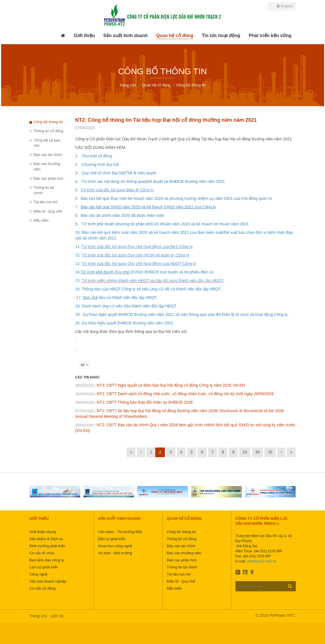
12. (78, 255)
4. (78, 181)
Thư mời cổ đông (96, 156)
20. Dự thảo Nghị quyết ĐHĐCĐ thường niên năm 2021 (124, 323)
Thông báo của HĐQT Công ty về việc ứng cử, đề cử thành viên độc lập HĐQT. (152, 289)
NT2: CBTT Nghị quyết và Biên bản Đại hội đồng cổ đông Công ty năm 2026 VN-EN (160, 385)
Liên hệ (57, 616)
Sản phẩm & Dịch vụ (46, 539)
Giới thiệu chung (43, 532)
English (285, 6)
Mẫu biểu (41, 220)
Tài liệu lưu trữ (46, 202)
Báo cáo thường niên (47, 166)
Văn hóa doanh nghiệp (48, 581)
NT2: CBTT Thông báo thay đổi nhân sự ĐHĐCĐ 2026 (134, 402)
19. (78, 314)
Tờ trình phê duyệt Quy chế (106, 272)
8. (78, 215)
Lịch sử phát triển (44, 567)
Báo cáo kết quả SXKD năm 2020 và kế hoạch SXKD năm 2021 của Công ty (148, 207)
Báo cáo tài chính (48, 155)
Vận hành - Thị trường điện (120, 532)
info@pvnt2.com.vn (262, 561)
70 (270, 452)
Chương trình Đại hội (100, 164)
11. (78, 247)
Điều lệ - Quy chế (48, 211)
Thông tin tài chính (44, 190)
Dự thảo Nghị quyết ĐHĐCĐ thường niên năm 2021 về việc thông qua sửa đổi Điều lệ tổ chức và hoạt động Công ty (185, 314)
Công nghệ (38, 574)
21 (247, 224)
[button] (84, 36)
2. (78, 164)
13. (78, 264)
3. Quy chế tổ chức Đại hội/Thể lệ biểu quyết (116, 173)
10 (245, 452)
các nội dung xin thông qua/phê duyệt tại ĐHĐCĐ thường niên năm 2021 (161, 181)
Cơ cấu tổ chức (42, 553)
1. (78, 156)
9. (77, 224)
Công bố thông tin (48, 122)
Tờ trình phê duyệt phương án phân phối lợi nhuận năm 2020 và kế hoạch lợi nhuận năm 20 (163, 224)
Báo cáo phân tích (49, 178)
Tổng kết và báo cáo (47, 143)
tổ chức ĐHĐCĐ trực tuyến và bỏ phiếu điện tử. (172, 272)
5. (78, 190)
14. (78, 272)
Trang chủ (39, 616)
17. (79, 298)
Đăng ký (290, 586)
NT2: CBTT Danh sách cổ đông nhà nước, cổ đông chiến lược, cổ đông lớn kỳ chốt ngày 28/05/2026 (174, 394)
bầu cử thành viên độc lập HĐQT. (128, 298)
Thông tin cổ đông (49, 131)
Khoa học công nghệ (115, 546)
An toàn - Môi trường (115, 553)
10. (78, 232)
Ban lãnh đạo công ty (47, 560)
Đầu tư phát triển (112, 539)
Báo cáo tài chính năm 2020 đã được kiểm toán (123, 215)
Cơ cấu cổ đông (43, 588)
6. (78, 198)
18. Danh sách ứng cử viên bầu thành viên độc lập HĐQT (126, 306)
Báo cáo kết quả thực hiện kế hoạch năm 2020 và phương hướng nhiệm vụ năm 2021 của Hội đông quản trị (177, 198)
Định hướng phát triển (47, 546)
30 (258, 452)
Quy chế (90, 298)
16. (78, 289)
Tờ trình (89, 181)
